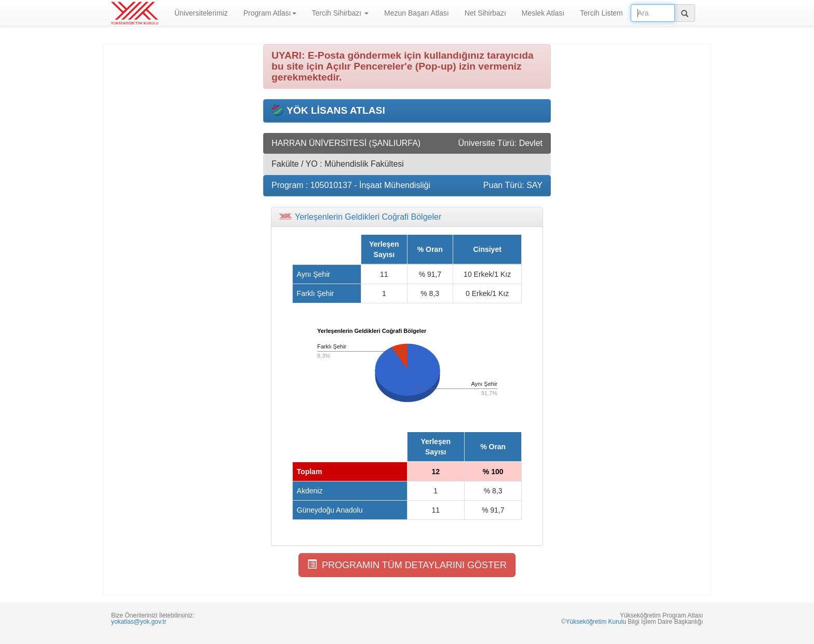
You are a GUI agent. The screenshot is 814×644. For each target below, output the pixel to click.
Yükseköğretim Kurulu (596, 622)
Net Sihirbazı (485, 13)
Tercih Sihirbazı (341, 13)
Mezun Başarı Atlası (417, 13)
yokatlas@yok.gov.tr (139, 622)
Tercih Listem (601, 13)
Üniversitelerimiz (201, 13)
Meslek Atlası (543, 13)
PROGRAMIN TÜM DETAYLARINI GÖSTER (407, 565)
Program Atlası (270, 13)
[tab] (407, 217)
